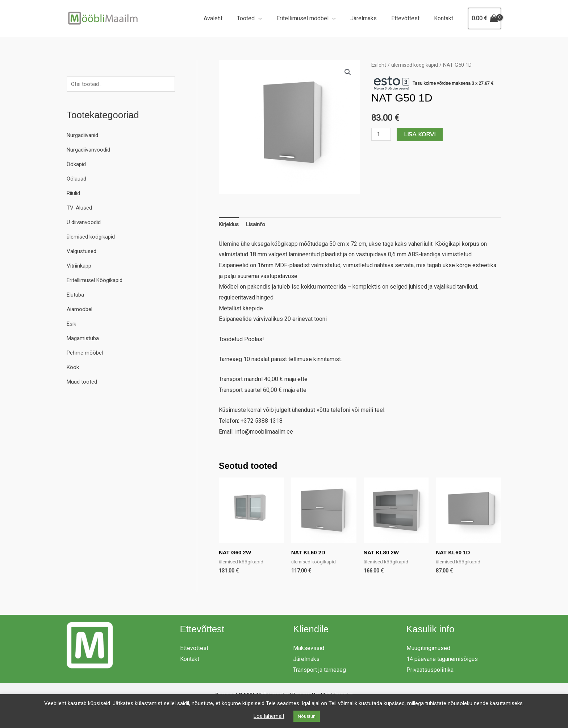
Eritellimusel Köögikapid (97, 281)
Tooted (259, 18)
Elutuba (76, 296)
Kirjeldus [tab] (230, 225)
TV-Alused (80, 209)
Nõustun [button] (307, 716)
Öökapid (77, 165)
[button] (348, 73)
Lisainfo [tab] (258, 225)
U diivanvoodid (85, 223)
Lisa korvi (421, 135)
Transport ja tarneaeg (319, 671)
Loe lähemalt (269, 716)
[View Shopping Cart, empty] (485, 18)
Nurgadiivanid (84, 136)
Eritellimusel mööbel (313, 18)
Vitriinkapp (80, 267)
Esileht (379, 65)
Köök (73, 368)
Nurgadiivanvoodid (90, 151)
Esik (72, 325)
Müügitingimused (428, 650)
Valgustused (83, 252)
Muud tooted (83, 383)
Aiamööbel (80, 310)
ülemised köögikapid (93, 238)
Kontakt (445, 18)
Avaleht (229, 18)
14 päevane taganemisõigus (442, 661)
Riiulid (74, 194)
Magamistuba (84, 339)
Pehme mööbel (86, 354)
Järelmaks (371, 18)
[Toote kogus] (382, 134)
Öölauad (77, 180)
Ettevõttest (410, 18)
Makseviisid (309, 650)
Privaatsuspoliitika (430, 671)
